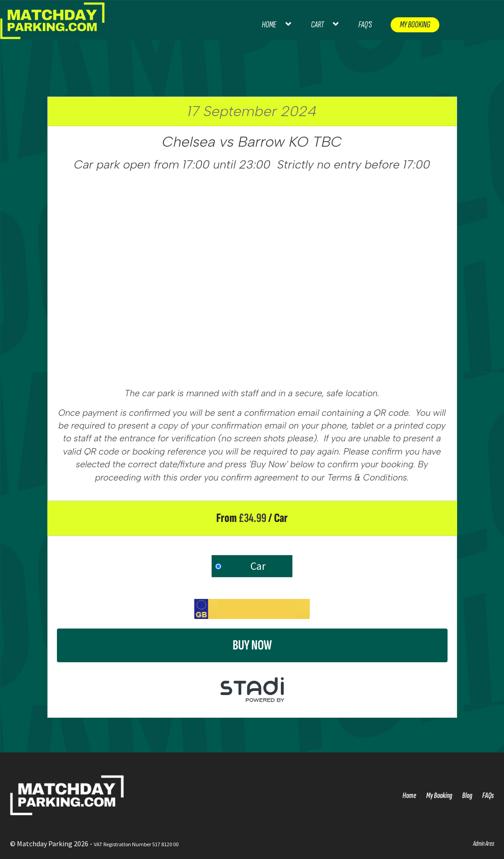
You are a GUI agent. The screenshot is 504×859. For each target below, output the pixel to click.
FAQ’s (365, 25)
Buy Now (252, 645)
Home (269, 25)
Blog (467, 795)
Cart (317, 25)
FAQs (488, 795)
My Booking (415, 25)
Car (258, 566)
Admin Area (484, 844)
